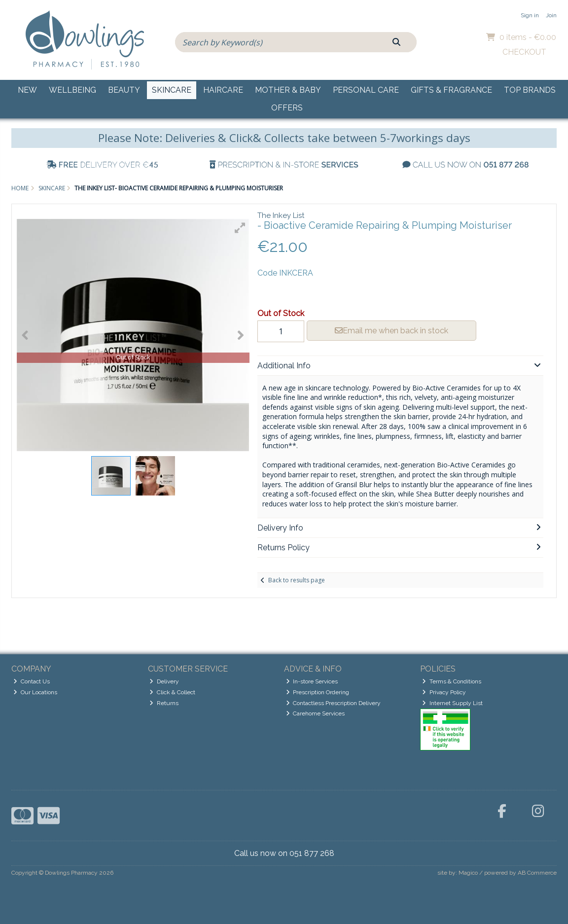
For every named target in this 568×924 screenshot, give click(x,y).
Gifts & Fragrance (451, 90)
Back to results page (297, 580)
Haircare (223, 90)
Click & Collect (172, 692)
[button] (240, 228)
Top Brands (530, 90)
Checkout (524, 52)
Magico (468, 873)
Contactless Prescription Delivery (334, 703)
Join (551, 15)
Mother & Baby (288, 90)
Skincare (172, 90)
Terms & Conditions (452, 681)
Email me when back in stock (391, 331)
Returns (164, 703)
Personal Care (366, 90)
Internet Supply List (452, 703)
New (27, 90)
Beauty (124, 90)
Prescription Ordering (318, 692)
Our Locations (35, 692)
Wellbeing (72, 90)
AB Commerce (537, 873)
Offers (287, 108)
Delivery (164, 681)
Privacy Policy (444, 692)
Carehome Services (316, 713)
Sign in (530, 15)
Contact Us (32, 681)
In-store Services (312, 681)
